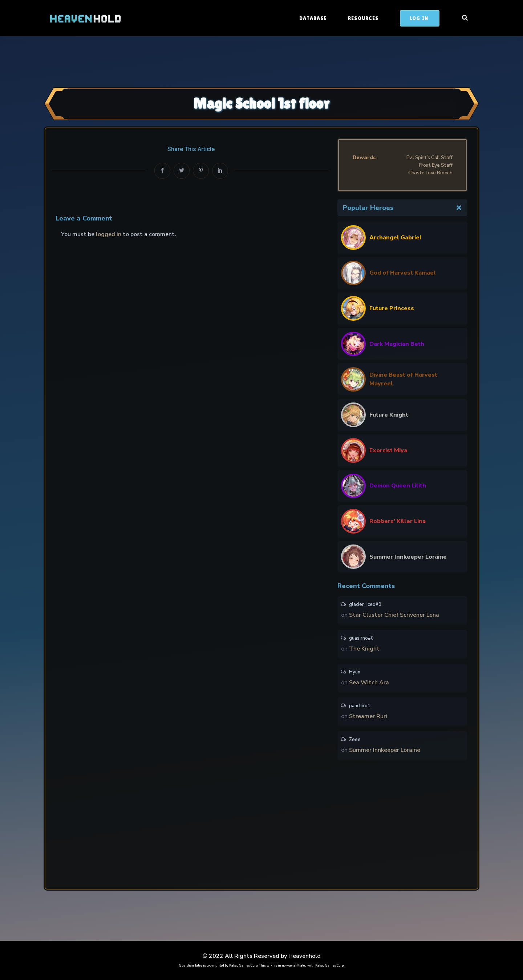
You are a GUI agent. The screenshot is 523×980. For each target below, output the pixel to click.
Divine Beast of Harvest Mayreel (403, 379)
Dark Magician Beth (397, 344)
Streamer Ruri (368, 716)
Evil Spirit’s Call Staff (429, 157)
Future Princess (392, 308)
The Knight (364, 649)
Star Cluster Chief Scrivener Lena (394, 615)
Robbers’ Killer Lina (398, 521)
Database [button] (314, 18)
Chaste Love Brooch (430, 173)
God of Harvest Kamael (403, 273)
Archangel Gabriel (396, 238)
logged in (109, 234)
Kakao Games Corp (243, 965)
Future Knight (389, 415)
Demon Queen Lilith (398, 486)
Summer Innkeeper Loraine (408, 557)
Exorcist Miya (388, 450)
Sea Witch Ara (369, 683)
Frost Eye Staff (436, 165)
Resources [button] (364, 18)
